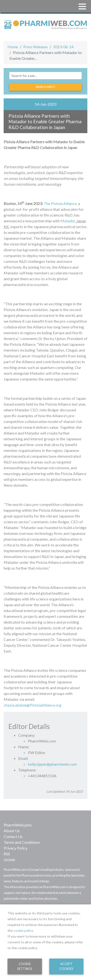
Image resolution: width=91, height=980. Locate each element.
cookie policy (23, 930)
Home (13, 47)
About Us (12, 831)
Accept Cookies (66, 966)
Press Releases (36, 47)
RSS (7, 854)
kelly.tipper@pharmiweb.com (52, 764)
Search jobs (45, 87)
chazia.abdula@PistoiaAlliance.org (33, 705)
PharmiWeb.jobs (18, 825)
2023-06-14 (63, 47)
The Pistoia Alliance (60, 203)
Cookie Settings (25, 966)
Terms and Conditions (22, 842)
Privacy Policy (16, 848)
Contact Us (13, 836)
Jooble (9, 860)
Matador (68, 221)
